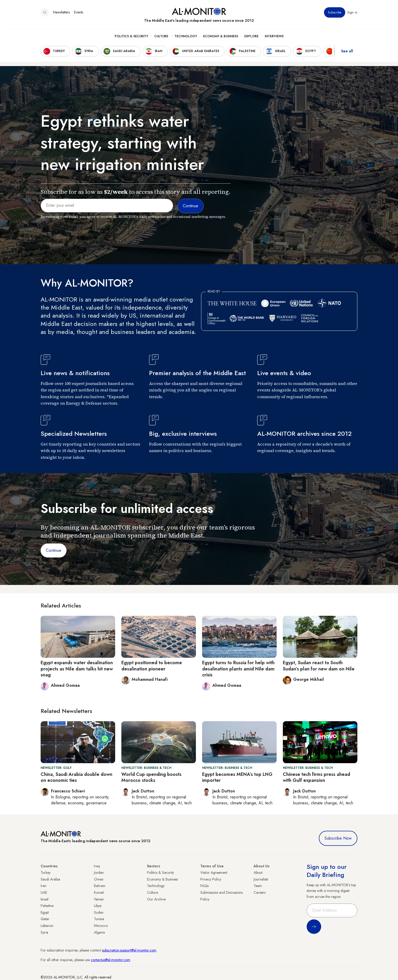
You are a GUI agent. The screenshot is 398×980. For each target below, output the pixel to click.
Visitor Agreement (214, 872)
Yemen (99, 899)
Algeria (99, 932)
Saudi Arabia (50, 879)
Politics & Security (131, 39)
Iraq (97, 866)
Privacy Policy (211, 879)
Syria (44, 932)
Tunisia (99, 919)
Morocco (101, 926)
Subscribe (335, 15)
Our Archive (156, 899)
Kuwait (99, 892)
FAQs (204, 886)
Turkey (46, 872)
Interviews (274, 39)
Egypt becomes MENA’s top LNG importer (237, 777)
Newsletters (61, 15)
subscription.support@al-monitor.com (129, 950)
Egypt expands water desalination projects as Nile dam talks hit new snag (77, 669)
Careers (260, 892)
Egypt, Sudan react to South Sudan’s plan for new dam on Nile (319, 666)
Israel (45, 899)
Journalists (261, 879)
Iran (43, 886)
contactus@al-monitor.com (110, 960)
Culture (161, 39)
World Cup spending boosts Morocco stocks (151, 777)
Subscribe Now (338, 838)
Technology (186, 39)
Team (258, 886)
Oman (99, 879)
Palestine (47, 906)
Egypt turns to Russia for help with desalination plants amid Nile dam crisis (238, 669)
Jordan (99, 872)
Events (79, 15)
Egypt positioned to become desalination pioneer (152, 666)
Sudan (99, 912)
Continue (54, 550)
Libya (98, 906)
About (258, 872)
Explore (251, 39)
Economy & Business (221, 39)
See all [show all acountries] (347, 54)
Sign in (352, 15)
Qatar (45, 919)
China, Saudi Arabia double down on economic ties (76, 777)
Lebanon (47, 926)
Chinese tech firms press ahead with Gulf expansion (316, 777)
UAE (44, 892)
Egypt (45, 912)
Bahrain (100, 886)
